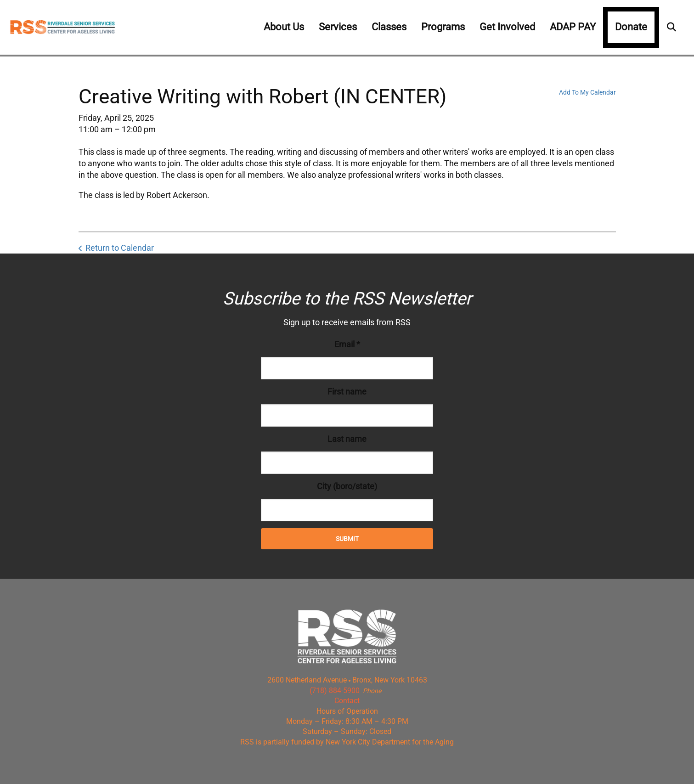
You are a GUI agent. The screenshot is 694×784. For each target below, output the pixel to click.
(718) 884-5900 (335, 691)
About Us (284, 27)
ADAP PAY (573, 27)
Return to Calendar (120, 248)
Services (338, 27)
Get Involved (507, 27)
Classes (389, 27)
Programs (443, 27)
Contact (347, 701)
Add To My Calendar (587, 92)
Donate (631, 27)
